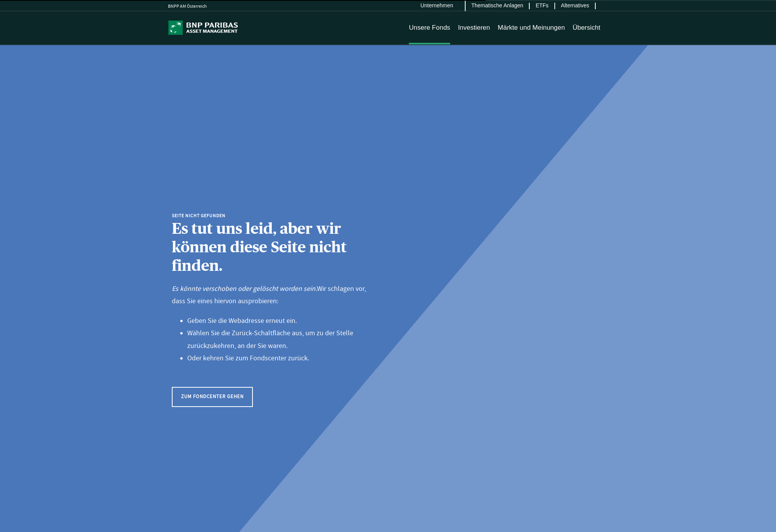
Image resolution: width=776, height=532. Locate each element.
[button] (212, 397)
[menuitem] (440, 6)
